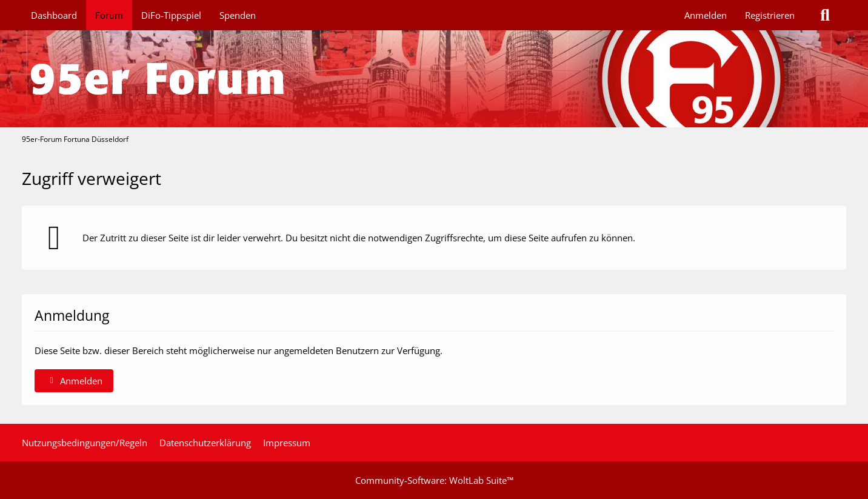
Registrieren (770, 15)
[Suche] (825, 15)
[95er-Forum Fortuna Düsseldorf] (434, 79)
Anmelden (706, 15)
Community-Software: (434, 480)
